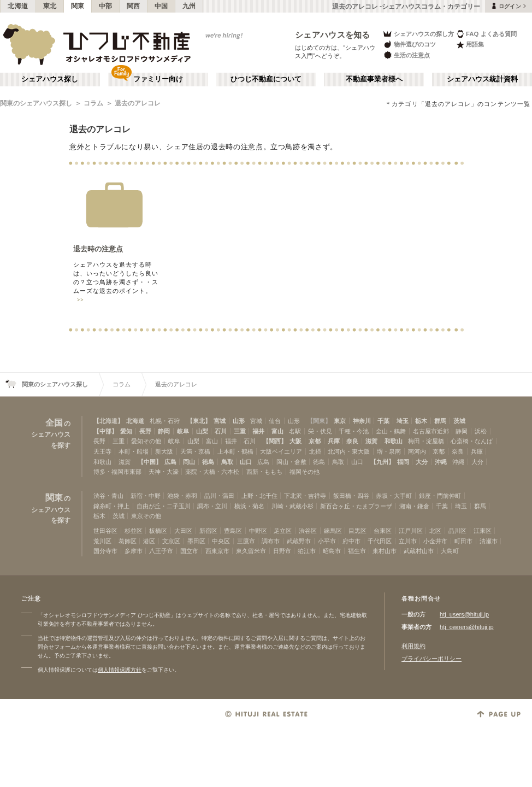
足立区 (283, 531)
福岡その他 (305, 472)
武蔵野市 (299, 541)
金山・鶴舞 (391, 431)
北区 (435, 531)
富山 (277, 431)
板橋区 (158, 531)
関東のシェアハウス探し (36, 103)
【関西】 (275, 441)
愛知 (126, 431)
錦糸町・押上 (111, 506)
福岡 (403, 462)
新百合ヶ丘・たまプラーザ (356, 506)
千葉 (383, 421)
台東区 (383, 531)
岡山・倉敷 (291, 462)
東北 (50, 6)
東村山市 (385, 551)
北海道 (18, 6)
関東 (78, 6)
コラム (93, 103)
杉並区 (134, 531)
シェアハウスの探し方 (418, 34)
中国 (161, 6)
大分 (422, 462)
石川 (221, 431)
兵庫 (334, 441)
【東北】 (199, 421)
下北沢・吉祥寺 (305, 496)
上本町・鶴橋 (235, 451)
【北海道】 (108, 421)
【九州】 (382, 462)
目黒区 (357, 531)
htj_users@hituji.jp (464, 614)
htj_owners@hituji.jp (467, 627)
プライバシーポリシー (431, 659)
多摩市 (134, 551)
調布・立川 (212, 506)
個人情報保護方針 (120, 670)
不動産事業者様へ (374, 79)
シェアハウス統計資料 (482, 79)
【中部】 (105, 431)
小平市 (327, 541)
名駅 (295, 431)
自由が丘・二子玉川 (164, 506)
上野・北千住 (259, 496)
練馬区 (333, 531)
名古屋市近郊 (431, 431)
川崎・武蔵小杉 (292, 506)
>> (81, 300)
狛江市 (307, 551)
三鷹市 (246, 541)
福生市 (357, 551)
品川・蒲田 (219, 496)
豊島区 (233, 531)
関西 (134, 6)
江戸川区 (411, 531)
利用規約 (413, 646)
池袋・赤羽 (182, 496)
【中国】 (150, 462)
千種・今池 (354, 431)
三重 (240, 431)
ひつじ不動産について (266, 79)
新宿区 (208, 531)
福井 (258, 431)
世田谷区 (105, 531)
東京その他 (146, 516)
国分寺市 (105, 551)
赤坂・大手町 (394, 496)
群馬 (440, 421)
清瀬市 (489, 541)
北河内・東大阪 (349, 451)
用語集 (470, 45)
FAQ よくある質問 (486, 34)
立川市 (408, 541)
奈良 (352, 441)
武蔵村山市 (419, 551)
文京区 (171, 541)
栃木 (421, 421)
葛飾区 (128, 541)
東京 (340, 421)
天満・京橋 (195, 451)
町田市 (463, 541)
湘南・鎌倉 (414, 506)
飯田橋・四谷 (351, 496)
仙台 (275, 421)
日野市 (282, 551)
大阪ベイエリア (281, 451)
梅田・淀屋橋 (426, 441)
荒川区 (102, 541)
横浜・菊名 (249, 506)
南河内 (417, 451)
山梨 (202, 431)
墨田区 (196, 541)
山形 (239, 421)
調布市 (271, 541)
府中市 (351, 541)
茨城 (459, 421)
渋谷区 (308, 531)
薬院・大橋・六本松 (212, 472)
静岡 (164, 431)
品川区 (457, 531)
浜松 (481, 431)
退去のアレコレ (138, 103)
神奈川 (362, 421)
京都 (315, 441)
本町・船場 (134, 451)
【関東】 (319, 421)
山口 (246, 462)
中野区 (258, 531)
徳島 (208, 462)
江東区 (483, 531)
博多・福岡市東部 (117, 472)
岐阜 (183, 431)
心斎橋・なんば (472, 441)
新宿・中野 (146, 496)
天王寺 (102, 451)
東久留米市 (251, 551)
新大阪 (164, 451)
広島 (170, 462)
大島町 (450, 551)
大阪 (295, 441)
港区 (149, 541)
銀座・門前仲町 (440, 496)
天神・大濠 (164, 472)
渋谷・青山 (108, 496)
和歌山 (394, 441)
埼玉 (403, 421)
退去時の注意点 (98, 249)
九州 (189, 6)
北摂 (315, 451)
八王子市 (161, 551)
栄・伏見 (320, 431)
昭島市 (332, 551)
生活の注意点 (406, 55)
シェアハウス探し (50, 79)
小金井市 (435, 541)
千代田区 (380, 541)
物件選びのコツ (409, 45)
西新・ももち (264, 472)
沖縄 (441, 462)
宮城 (220, 421)
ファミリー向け (158, 79)
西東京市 (217, 551)
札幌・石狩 (165, 421)
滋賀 (371, 441)
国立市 (189, 551)
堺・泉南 (389, 451)
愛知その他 (146, 441)
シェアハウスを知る (333, 35)
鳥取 (227, 462)
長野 (145, 431)
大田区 (183, 531)
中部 (106, 6)
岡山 (189, 462)
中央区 (221, 541)
